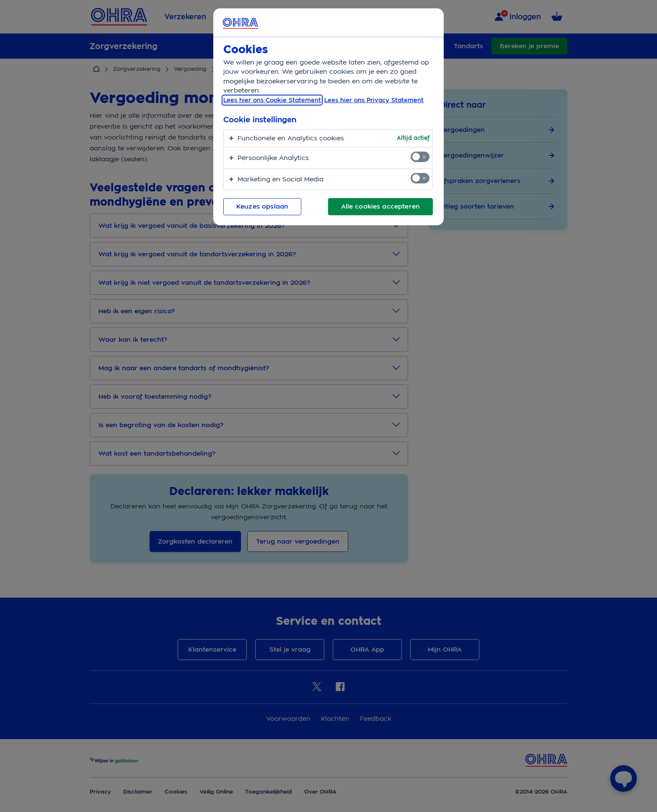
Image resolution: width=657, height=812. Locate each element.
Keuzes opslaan (262, 206)
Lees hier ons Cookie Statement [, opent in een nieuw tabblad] (272, 100)
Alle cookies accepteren (380, 206)
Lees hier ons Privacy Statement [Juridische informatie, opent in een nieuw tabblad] (374, 100)
